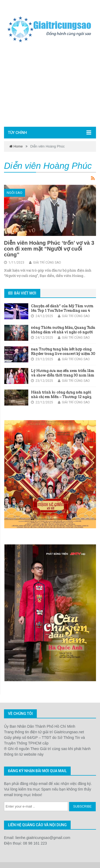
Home (16, 146)
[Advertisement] (50, 86)
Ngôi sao (15, 193)
